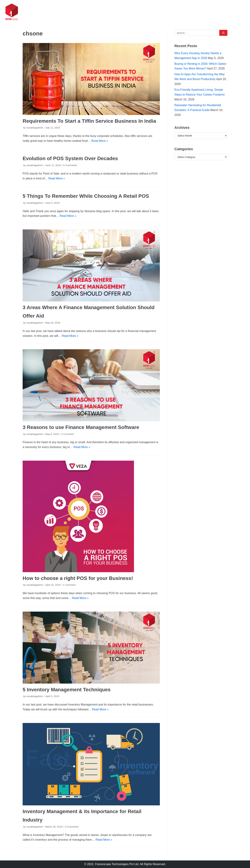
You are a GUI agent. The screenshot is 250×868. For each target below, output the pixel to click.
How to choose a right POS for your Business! (78, 578)
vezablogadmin (35, 128)
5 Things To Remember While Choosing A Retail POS (86, 196)
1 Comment (68, 434)
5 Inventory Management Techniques (67, 690)
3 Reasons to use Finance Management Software (81, 427)
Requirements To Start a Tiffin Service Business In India (89, 121)
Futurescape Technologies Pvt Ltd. (117, 864)
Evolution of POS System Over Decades (70, 158)
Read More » (100, 141)
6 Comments (70, 165)
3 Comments (72, 827)
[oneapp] (12, 12)
